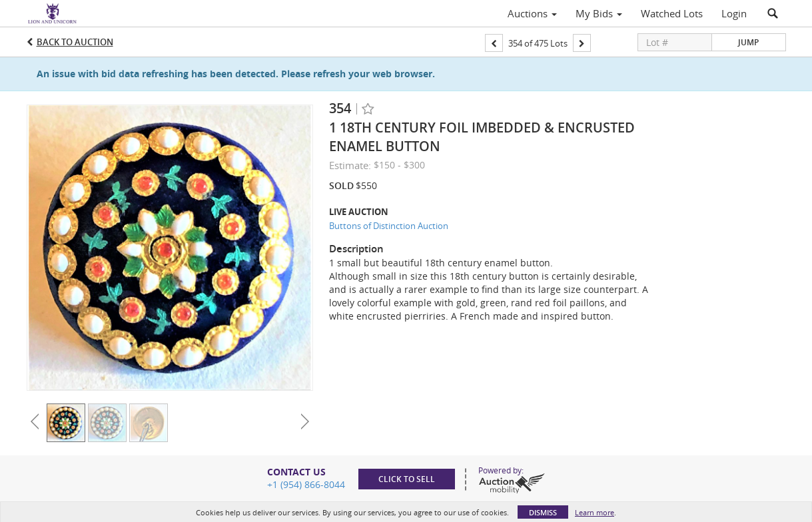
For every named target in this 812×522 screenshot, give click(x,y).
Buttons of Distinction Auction (389, 226)
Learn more (595, 512)
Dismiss (543, 512)
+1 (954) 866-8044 (306, 484)
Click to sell (407, 479)
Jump (748, 42)
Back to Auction (75, 42)
